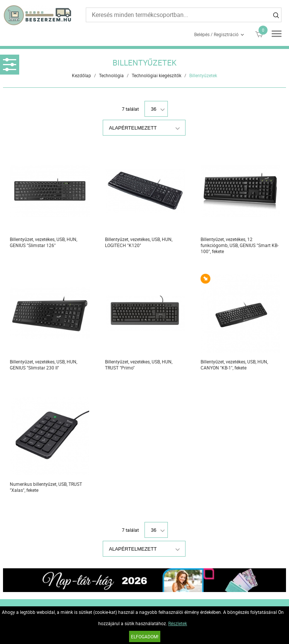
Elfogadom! (145, 636)
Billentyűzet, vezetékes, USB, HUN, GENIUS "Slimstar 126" (43, 242)
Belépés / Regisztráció (216, 34)
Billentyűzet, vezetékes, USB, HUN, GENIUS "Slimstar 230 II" (43, 365)
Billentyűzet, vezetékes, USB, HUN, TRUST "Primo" (139, 365)
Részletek (178, 623)
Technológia (111, 75)
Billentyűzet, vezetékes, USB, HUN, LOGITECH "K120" (139, 242)
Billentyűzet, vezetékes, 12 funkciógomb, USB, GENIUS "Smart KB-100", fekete (240, 245)
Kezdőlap (81, 75)
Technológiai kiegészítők (157, 75)
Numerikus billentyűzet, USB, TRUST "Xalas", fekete (46, 487)
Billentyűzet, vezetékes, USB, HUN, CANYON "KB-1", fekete (234, 365)
